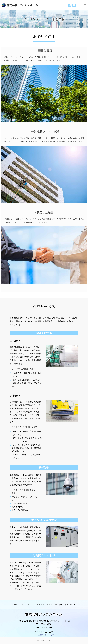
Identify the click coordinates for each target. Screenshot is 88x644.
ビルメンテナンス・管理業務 (32, 605)
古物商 (49, 605)
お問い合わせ (70, 605)
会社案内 (59, 605)
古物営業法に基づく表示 (44, 635)
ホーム (15, 605)
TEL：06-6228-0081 (44, 624)
